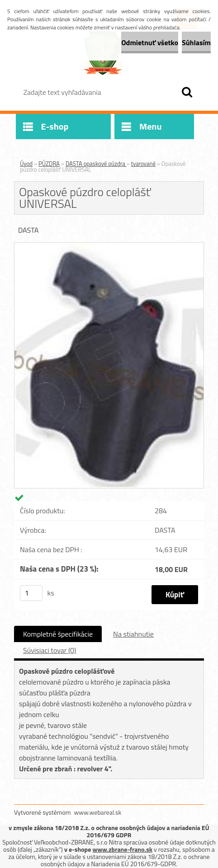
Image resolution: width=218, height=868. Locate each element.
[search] (187, 92)
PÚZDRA (49, 164)
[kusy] (31, 593)
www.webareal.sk (98, 812)
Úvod (26, 164)
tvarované (144, 164)
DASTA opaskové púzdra (96, 164)
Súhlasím (196, 42)
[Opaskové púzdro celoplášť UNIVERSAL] (109, 246)
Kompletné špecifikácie (58, 634)
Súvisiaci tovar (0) (50, 650)
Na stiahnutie (133, 634)
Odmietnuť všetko (150, 42)
